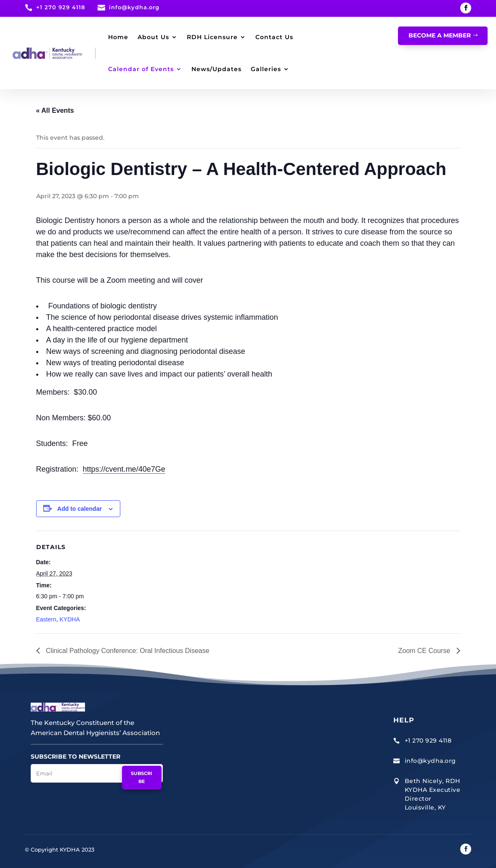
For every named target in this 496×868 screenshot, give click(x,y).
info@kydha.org (134, 7)
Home (118, 37)
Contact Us (274, 37)
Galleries (266, 69)
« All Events (55, 110)
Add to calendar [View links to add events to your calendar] (80, 509)
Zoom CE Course (425, 651)
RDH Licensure (212, 37)
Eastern (46, 619)
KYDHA (70, 619)
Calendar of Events (141, 69)
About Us (153, 37)
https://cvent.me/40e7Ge (124, 469)
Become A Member (440, 35)
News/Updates (216, 69)
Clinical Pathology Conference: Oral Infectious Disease (127, 651)
